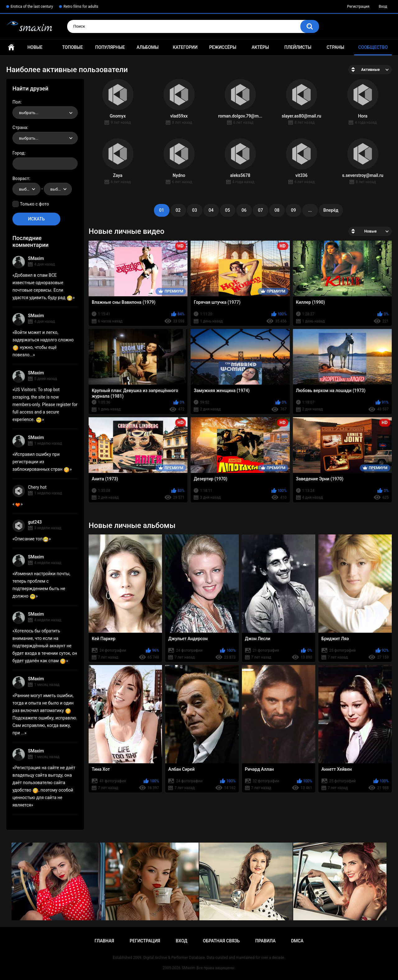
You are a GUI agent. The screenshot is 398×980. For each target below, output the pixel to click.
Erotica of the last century (32, 7)
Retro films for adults (81, 7)
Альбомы (148, 47)
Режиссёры (223, 47)
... (310, 210)
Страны (335, 47)
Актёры (260, 47)
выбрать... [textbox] (29, 113)
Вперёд (331, 210)
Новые (35, 47)
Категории (185, 47)
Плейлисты (298, 47)
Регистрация (358, 7)
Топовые (72, 47)
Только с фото (34, 204)
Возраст (21, 178)
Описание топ (32, 539)
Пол (16, 102)
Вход (383, 7)
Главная (11, 47)
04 (211, 210)
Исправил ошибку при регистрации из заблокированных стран (41, 462)
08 (277, 210)
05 (228, 210)
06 (244, 210)
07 (261, 210)
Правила (265, 941)
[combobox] (45, 113)
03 (195, 210)
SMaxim (36, 258)
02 (178, 210)
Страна (20, 127)
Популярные (110, 47)
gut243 (35, 522)
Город (19, 153)
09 (294, 210)
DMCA (297, 941)
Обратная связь (221, 941)
